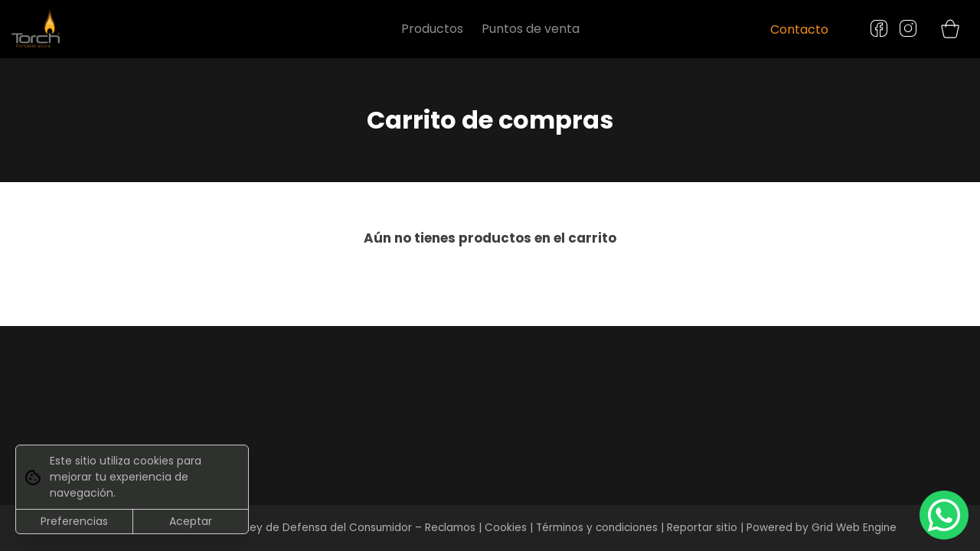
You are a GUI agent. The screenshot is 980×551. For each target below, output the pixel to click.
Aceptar (191, 521)
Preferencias (74, 521)
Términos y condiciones (597, 528)
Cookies (506, 528)
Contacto (799, 29)
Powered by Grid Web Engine (822, 528)
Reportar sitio (702, 528)
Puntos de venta (531, 29)
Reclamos (450, 528)
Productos (432, 29)
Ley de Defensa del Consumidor (328, 528)
